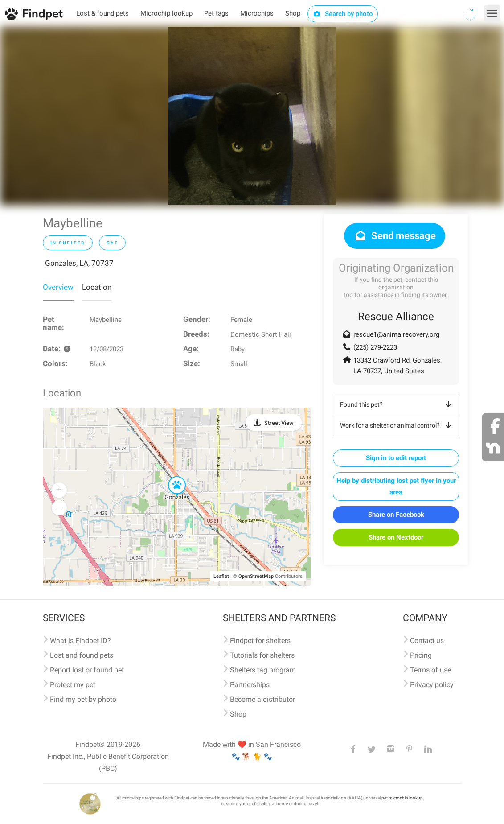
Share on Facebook (396, 515)
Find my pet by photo (83, 699)
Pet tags (216, 13)
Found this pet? (397, 404)
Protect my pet (73, 685)
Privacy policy (432, 685)
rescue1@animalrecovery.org (396, 334)
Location (97, 287)
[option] (252, 116)
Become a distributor (262, 699)
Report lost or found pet (87, 670)
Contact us (427, 641)
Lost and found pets (82, 655)
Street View (279, 423)
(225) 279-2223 (375, 347)
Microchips (257, 13)
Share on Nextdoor (396, 537)
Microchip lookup (166, 13)
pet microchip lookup (402, 798)
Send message (395, 236)
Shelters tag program (263, 670)
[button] (171, 477)
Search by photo (343, 14)
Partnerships (250, 685)
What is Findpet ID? (80, 641)
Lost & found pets (102, 13)
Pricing (421, 655)
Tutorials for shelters (262, 655)
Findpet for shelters (260, 641)
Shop (293, 13)
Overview (58, 287)
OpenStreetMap (256, 576)
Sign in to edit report (396, 458)
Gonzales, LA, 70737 (79, 263)
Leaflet (221, 576)
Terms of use (430, 670)
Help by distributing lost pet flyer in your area (396, 486)
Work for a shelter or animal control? (397, 425)
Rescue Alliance (396, 317)
